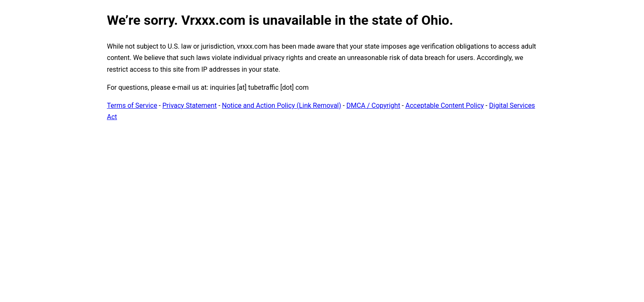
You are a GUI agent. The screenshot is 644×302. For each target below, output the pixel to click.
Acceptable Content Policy (445, 105)
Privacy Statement (190, 105)
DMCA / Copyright (373, 105)
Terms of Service (132, 105)
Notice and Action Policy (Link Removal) (281, 105)
